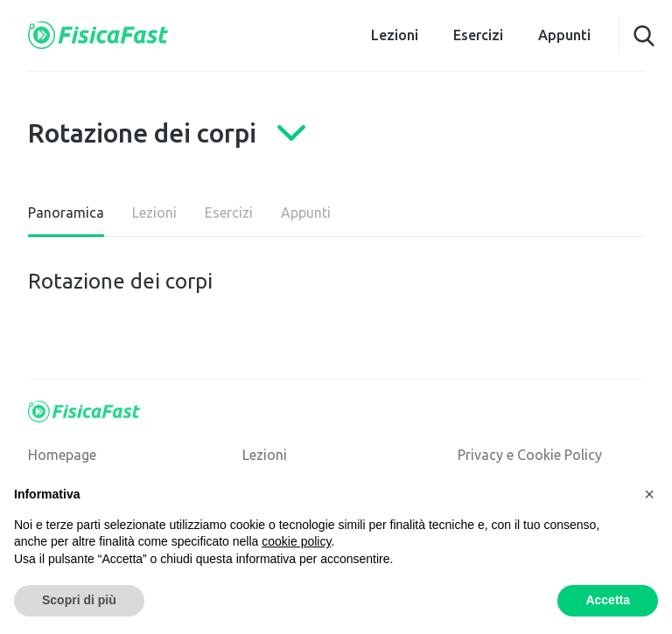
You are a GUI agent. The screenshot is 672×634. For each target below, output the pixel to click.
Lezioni (395, 35)
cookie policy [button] (296, 541)
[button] (649, 494)
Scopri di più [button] (79, 600)
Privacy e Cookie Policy (530, 455)
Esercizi (478, 35)
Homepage (62, 455)
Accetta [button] (608, 600)
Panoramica (66, 212)
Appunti (564, 35)
